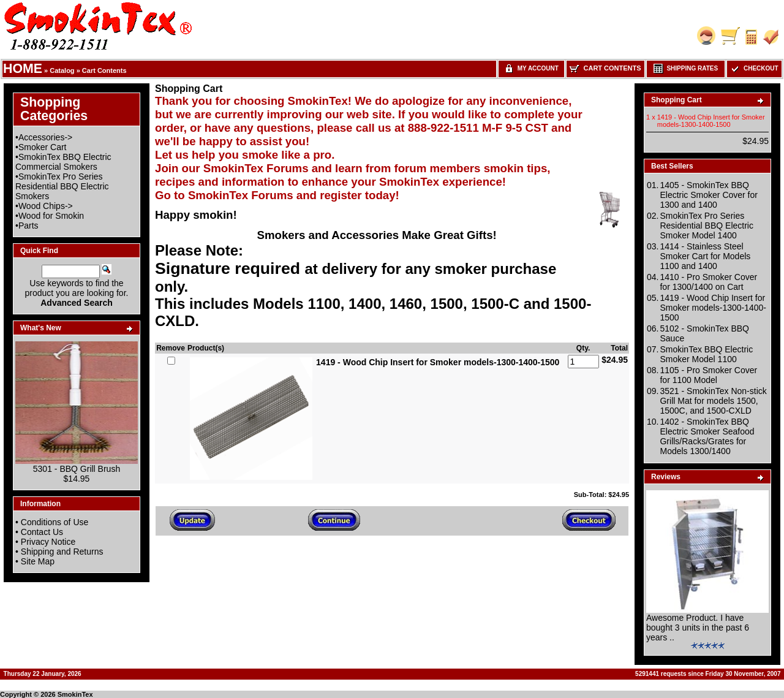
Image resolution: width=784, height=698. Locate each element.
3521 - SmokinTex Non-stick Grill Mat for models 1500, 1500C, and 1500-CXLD (713, 401)
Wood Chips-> (46, 206)
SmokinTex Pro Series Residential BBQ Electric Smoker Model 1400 (707, 226)
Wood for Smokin (51, 216)
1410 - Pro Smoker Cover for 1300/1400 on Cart (708, 282)
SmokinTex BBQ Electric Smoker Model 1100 (706, 354)
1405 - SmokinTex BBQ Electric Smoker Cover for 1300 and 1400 (708, 195)
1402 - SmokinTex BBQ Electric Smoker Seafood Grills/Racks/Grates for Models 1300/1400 (707, 436)
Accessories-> (45, 137)
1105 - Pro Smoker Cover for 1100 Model (708, 375)
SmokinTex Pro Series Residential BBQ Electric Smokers (62, 186)
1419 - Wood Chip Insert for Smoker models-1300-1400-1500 (713, 308)
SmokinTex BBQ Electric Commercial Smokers (63, 162)
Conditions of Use (55, 522)
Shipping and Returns (62, 552)
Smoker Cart (43, 147)
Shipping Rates (686, 68)
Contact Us (42, 532)
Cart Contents (104, 70)
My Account (531, 68)
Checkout (754, 68)
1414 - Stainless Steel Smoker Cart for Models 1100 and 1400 (705, 256)
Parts (28, 226)
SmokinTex (75, 694)
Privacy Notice (48, 542)
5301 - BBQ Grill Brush (77, 469)
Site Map (38, 561)
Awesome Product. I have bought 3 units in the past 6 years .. (698, 628)
